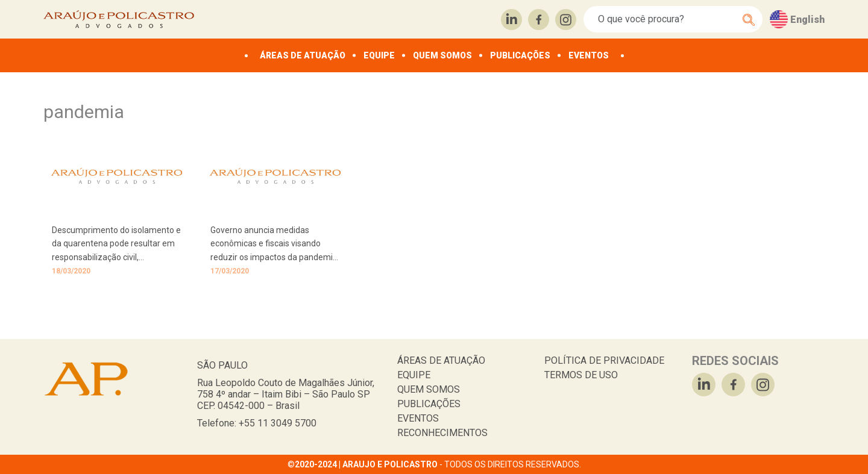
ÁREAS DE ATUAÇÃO (303, 55)
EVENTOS (589, 55)
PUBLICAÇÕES (520, 55)
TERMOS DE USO (581, 375)
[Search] (666, 19)
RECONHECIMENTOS (442, 433)
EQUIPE (379, 55)
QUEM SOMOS (442, 55)
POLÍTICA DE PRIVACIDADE (604, 360)
